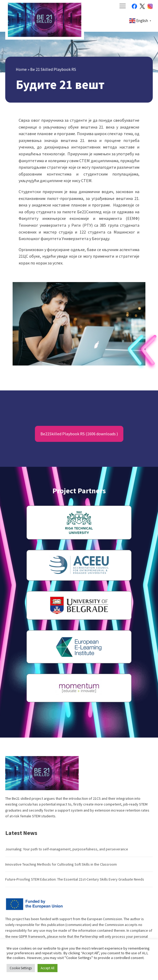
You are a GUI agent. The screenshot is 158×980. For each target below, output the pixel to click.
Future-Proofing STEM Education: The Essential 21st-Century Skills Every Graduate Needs (75, 879)
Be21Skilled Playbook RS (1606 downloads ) (79, 434)
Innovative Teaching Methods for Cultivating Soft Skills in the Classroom (61, 864)
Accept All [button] (48, 968)
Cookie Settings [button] (21, 968)
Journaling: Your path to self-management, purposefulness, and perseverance (67, 849)
